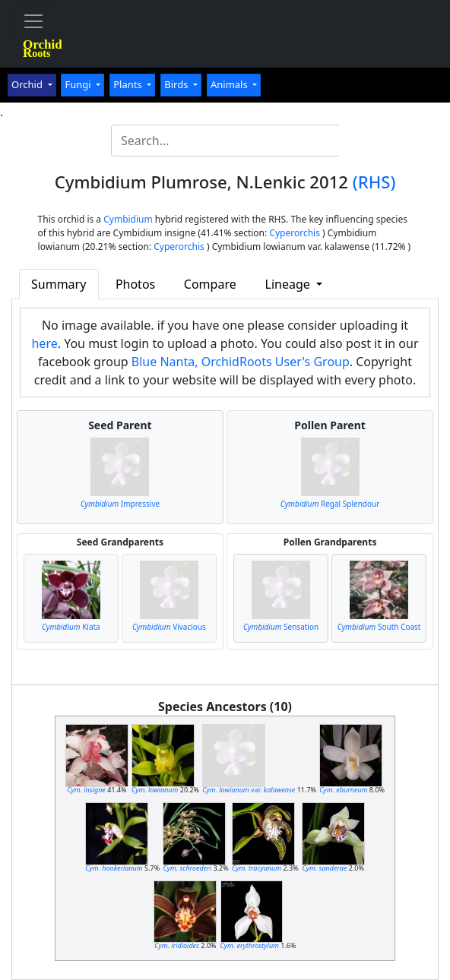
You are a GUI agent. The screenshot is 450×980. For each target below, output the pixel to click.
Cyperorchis (295, 233)
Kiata (71, 627)
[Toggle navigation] (33, 21)
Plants (129, 84)
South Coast (379, 627)
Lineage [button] (289, 284)
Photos (135, 284)
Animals (230, 84)
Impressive (120, 504)
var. (249, 790)
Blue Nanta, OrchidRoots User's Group (241, 362)
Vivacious (169, 627)
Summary (59, 284)
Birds (177, 84)
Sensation (281, 627)
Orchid (28, 84)
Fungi (79, 84)
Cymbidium (128, 219)
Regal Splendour (330, 504)
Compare (210, 284)
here (44, 343)
